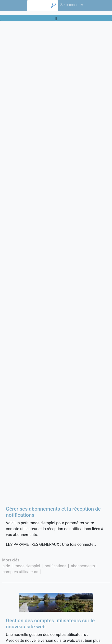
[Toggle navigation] (56, 18)
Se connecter (72, 5)
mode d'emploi (27, 566)
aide (6, 566)
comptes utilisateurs (20, 572)
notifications (55, 566)
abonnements (83, 566)
